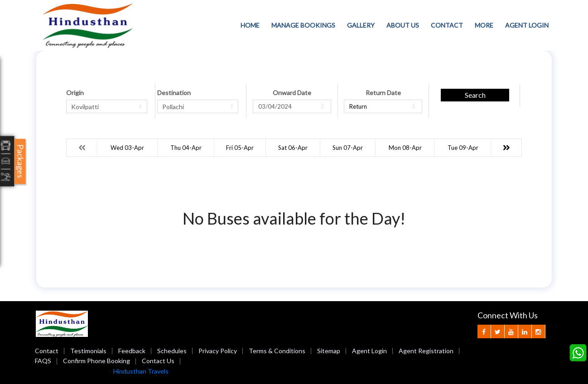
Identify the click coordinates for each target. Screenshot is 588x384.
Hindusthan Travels (141, 371)
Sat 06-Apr (293, 148)
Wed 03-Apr (127, 148)
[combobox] (107, 106)
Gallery (361, 25)
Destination (174, 93)
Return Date (383, 93)
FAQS (43, 361)
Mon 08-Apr (405, 148)
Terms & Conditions (277, 351)
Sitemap (329, 351)
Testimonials (88, 351)
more (484, 25)
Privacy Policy (218, 351)
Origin (75, 93)
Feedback (132, 351)
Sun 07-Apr (348, 148)
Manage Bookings (303, 25)
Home (250, 25)
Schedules (172, 351)
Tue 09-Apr (463, 148)
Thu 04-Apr (186, 148)
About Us (403, 25)
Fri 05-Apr (240, 148)
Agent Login (527, 25)
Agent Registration (426, 351)
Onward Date (292, 93)
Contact (447, 25)
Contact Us (158, 361)
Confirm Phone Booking (96, 361)
